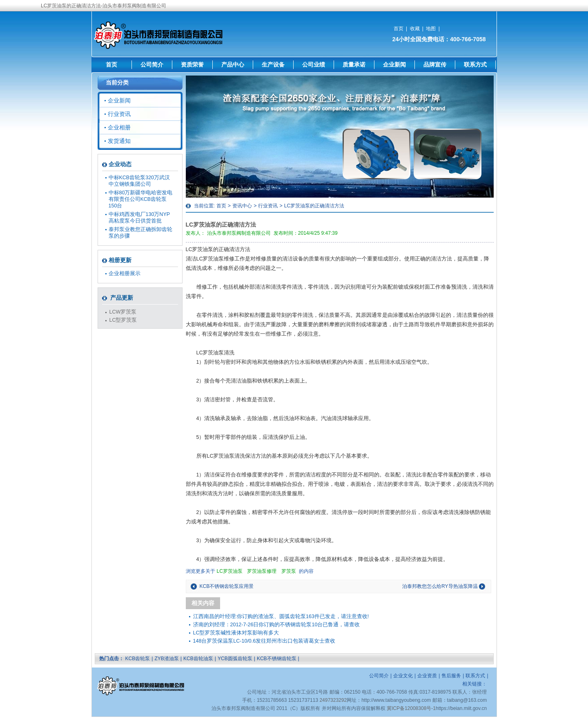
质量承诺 (354, 65)
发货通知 (119, 141)
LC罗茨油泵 (230, 571)
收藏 (415, 29)
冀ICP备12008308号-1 (411, 708)
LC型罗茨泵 (123, 320)
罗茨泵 (289, 571)
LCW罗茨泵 (123, 312)
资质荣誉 (192, 65)
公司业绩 (314, 65)
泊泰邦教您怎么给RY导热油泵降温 (440, 586)
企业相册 (119, 127)
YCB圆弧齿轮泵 (235, 659)
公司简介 (152, 65)
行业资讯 (268, 206)
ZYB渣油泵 (166, 659)
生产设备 (273, 65)
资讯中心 (242, 206)
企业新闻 (394, 65)
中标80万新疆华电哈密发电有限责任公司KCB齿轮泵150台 (141, 199)
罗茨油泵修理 (262, 571)
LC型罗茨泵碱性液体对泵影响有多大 (236, 633)
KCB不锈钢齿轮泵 (277, 659)
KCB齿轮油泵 (198, 659)
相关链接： (474, 684)
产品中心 (233, 65)
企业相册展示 (125, 274)
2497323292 (333, 700)
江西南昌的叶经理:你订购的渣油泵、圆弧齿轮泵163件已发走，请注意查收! (281, 616)
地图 (431, 29)
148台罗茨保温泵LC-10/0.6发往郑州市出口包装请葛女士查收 (264, 641)
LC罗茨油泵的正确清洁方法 (314, 206)
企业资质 (427, 676)
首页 (399, 29)
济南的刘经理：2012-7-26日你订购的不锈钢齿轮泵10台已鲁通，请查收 (277, 625)
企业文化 (403, 676)
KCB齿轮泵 (138, 659)
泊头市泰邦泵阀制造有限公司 (239, 233)
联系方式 (475, 65)
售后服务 (451, 676)
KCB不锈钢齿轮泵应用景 (227, 586)
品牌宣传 (435, 65)
